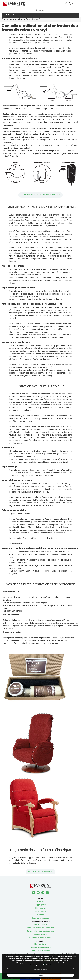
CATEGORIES (9, 15)
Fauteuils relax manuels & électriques (40, 928)
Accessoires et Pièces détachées (40, 938)
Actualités (40, 901)
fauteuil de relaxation (37, 34)
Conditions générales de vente (41, 947)
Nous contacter (40, 911)
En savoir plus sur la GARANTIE (40, 872)
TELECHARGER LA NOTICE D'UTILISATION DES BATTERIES (41, 195)
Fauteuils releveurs (41, 934)
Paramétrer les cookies (40, 970)
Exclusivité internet (40, 924)
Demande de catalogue (40, 918)
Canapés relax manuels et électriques (40, 931)
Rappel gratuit (40, 905)
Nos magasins (41, 908)
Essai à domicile (40, 915)
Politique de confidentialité (40, 951)
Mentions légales (40, 944)
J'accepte (40, 975)
